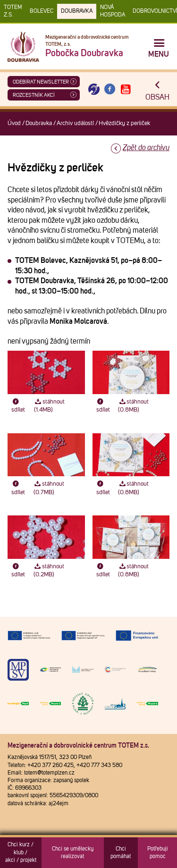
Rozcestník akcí (34, 95)
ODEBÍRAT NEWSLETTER (41, 82)
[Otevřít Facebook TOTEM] (110, 89)
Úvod (14, 123)
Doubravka (77, 11)
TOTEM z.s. (13, 11)
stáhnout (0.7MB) (49, 488)
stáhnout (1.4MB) (49, 406)
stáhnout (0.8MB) (133, 406)
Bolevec (42, 11)
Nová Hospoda (113, 11)
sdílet (18, 406)
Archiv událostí (75, 123)
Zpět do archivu (146, 148)
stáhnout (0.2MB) (49, 571)
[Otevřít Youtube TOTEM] (126, 89)
